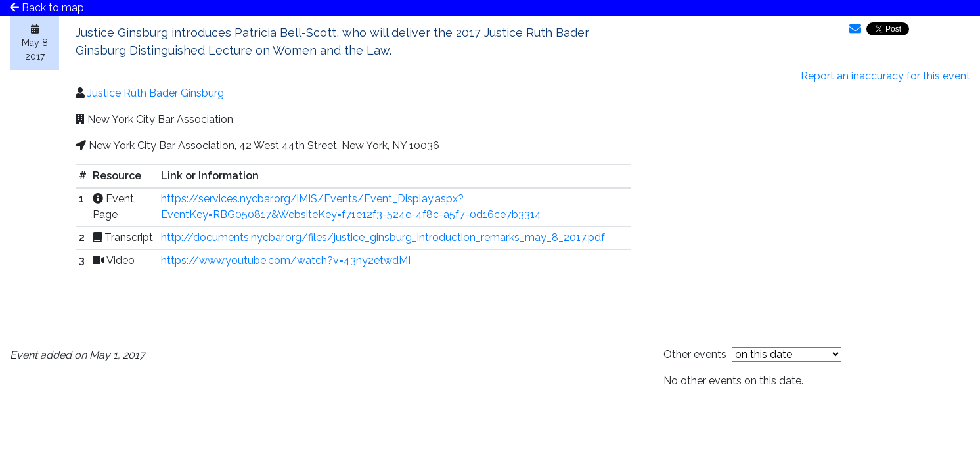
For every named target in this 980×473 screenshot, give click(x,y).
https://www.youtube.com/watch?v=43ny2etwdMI (286, 260)
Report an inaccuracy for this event (885, 76)
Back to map (47, 8)
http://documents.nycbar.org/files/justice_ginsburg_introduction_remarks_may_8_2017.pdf (383, 237)
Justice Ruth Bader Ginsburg (156, 93)
